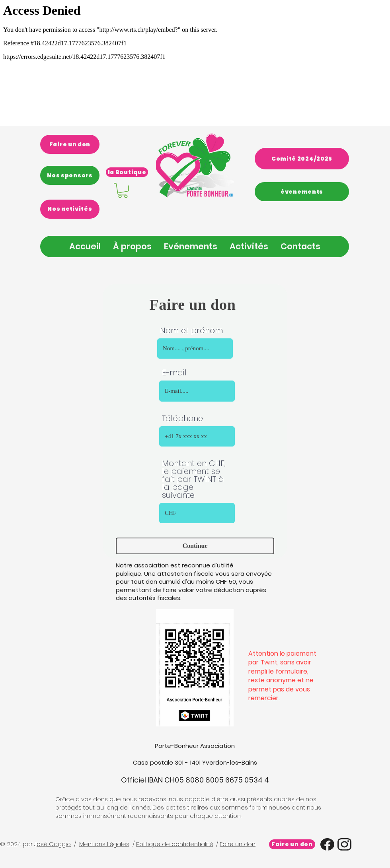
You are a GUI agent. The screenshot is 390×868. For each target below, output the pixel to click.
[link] (123, 190)
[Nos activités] (70, 209)
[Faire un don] (70, 144)
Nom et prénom (191, 330)
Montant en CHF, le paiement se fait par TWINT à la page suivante (194, 479)
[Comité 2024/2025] (302, 159)
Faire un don (238, 844)
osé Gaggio (54, 844)
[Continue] (195, 546)
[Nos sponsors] (70, 175)
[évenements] (302, 192)
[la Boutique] (127, 172)
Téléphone (182, 418)
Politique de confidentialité (175, 844)
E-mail (174, 373)
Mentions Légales (104, 844)
